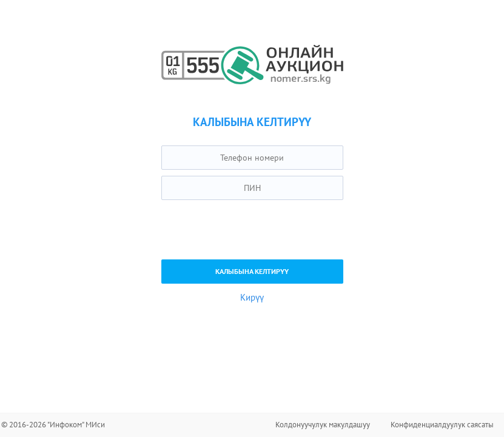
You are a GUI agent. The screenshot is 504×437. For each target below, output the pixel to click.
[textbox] (252, 158)
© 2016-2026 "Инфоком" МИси (53, 425)
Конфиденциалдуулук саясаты (442, 425)
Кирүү (252, 297)
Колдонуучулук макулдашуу (323, 425)
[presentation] (254, 230)
